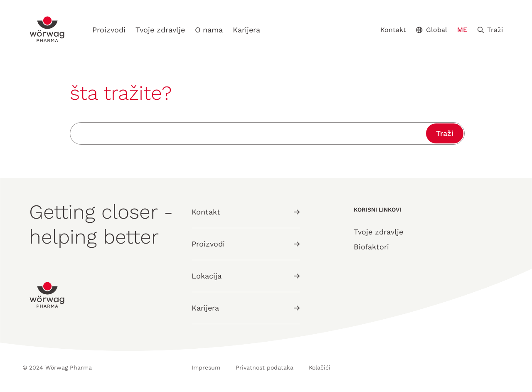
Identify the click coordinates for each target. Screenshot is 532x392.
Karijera (246, 30)
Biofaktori (371, 247)
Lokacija (246, 276)
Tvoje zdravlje (160, 30)
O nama (209, 30)
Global (432, 30)
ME (462, 30)
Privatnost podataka (265, 367)
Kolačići (320, 367)
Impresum (206, 367)
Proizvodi (109, 30)
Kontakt (393, 30)
